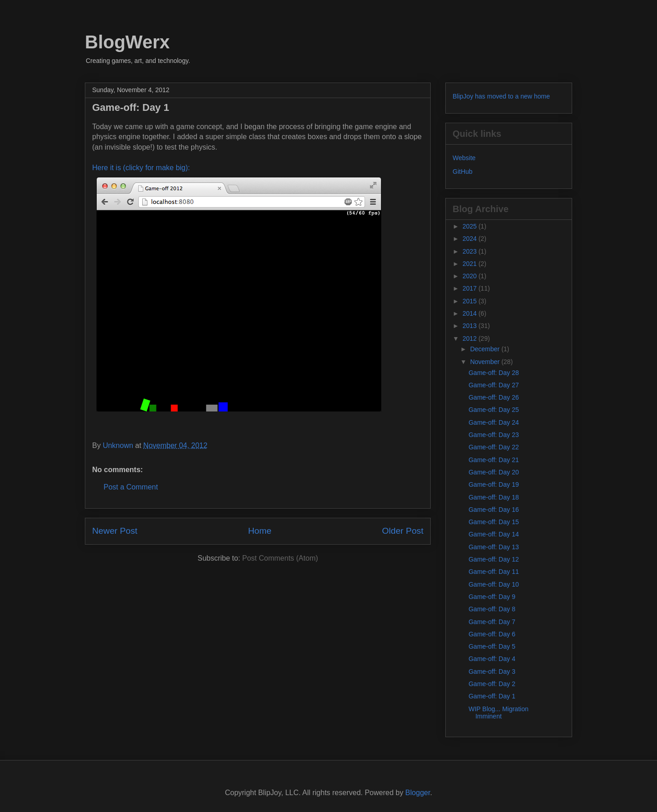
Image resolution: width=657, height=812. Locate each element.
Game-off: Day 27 (494, 385)
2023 (471, 251)
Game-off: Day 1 (492, 696)
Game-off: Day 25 (494, 410)
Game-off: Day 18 (494, 497)
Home (260, 531)
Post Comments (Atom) (280, 558)
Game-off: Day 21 (494, 460)
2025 (471, 226)
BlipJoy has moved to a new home (501, 96)
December (485, 349)
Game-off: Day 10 (494, 584)
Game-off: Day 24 (494, 422)
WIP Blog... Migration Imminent (498, 713)
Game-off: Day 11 (494, 572)
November (485, 362)
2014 (471, 313)
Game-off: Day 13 (494, 547)
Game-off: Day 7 (492, 622)
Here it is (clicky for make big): (141, 168)
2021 (471, 264)
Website (464, 158)
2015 (471, 301)
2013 (471, 326)
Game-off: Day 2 (492, 684)
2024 (471, 239)
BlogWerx (127, 42)
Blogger (417, 793)
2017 (471, 288)
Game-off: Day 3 (492, 671)
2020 (471, 276)
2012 (471, 338)
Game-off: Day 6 (492, 634)
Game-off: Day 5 (492, 646)
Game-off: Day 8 (492, 609)
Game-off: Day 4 (492, 659)
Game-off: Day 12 (494, 559)
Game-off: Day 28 (494, 373)
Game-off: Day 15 (494, 522)
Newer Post (115, 531)
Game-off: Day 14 (494, 534)
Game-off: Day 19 (494, 484)
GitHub (463, 172)
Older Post (403, 531)
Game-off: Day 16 (494, 510)
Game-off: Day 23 (494, 435)
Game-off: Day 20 (494, 472)
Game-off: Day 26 (494, 397)
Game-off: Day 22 (494, 447)
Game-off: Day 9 (492, 597)
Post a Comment (131, 487)
